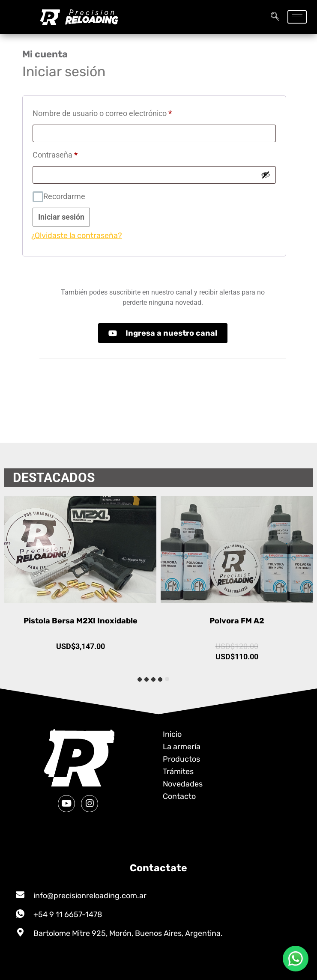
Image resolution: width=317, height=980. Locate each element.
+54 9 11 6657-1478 (68, 914)
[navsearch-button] (275, 17)
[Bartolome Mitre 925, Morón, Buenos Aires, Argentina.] (20, 932)
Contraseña (72, 153)
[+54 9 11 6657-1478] (20, 914)
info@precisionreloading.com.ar (90, 896)
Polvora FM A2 (237, 621)
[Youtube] (66, 804)
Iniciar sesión (61, 217)
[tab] (167, 679)
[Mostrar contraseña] (266, 175)
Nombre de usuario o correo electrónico (119, 112)
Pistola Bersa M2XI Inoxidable (81, 621)
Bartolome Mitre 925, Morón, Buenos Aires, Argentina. (128, 933)
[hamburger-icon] (297, 17)
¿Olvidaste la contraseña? (77, 235)
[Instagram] (90, 804)
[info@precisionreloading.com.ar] (20, 895)
